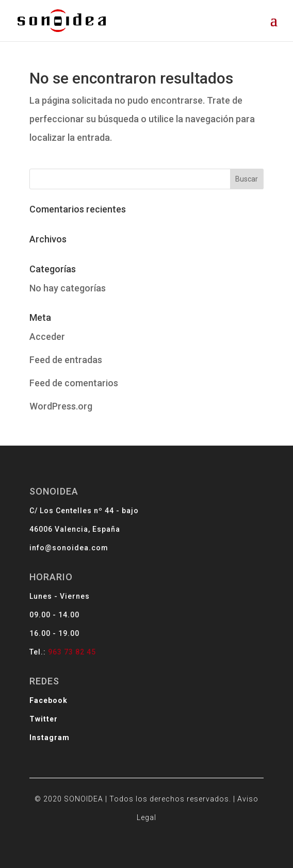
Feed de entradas (66, 360)
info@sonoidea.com (99, 589)
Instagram (87, 707)
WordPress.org (61, 406)
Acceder (47, 337)
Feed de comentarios (74, 383)
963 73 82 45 (100, 654)
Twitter (83, 695)
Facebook (86, 684)
